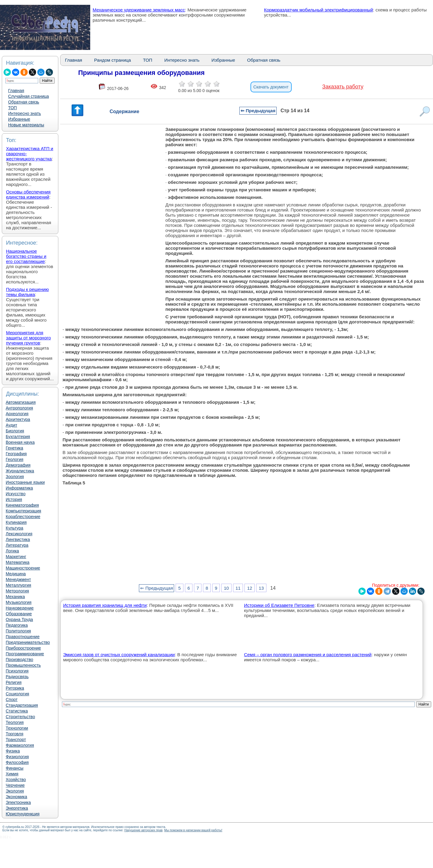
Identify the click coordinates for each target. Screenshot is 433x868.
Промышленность (23, 665)
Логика (12, 551)
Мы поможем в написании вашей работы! (193, 830)
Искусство (16, 494)
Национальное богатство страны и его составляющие (26, 256)
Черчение (15, 785)
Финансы (15, 768)
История (14, 499)
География (16, 454)
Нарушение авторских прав (143, 830)
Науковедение (20, 608)
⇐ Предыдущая (258, 111)
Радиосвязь (17, 677)
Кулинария (16, 522)
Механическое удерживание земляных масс (139, 10)
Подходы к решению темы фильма (27, 292)
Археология (17, 414)
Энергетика (17, 808)
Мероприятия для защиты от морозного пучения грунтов (28, 338)
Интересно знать (25, 113)
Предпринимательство (28, 642)
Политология (18, 631)
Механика (15, 597)
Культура (14, 528)
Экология (15, 791)
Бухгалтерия (18, 437)
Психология (17, 671)
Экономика (16, 797)
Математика (18, 562)
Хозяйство (16, 780)
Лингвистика (18, 539)
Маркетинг (16, 557)
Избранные (19, 119)
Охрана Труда (19, 619)
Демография (18, 465)
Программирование (25, 654)
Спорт (12, 700)
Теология (15, 722)
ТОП (12, 108)
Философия (17, 762)
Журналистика (20, 471)
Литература (17, 545)
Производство (19, 659)
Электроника (18, 802)
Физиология (17, 757)
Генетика (14, 448)
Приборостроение (23, 648)
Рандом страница (112, 60)
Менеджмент (18, 579)
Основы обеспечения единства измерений (28, 194)
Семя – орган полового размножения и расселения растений (308, 655)
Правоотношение (23, 637)
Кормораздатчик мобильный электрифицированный (319, 10)
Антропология (19, 408)
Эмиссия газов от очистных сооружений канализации (119, 655)
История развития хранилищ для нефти (105, 605)
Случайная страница (29, 96)
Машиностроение (23, 568)
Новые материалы (26, 125)
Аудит (11, 425)
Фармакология (20, 745)
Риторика (15, 688)
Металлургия (18, 585)
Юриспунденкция (23, 814)
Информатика (19, 488)
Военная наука (20, 442)
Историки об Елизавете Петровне (279, 605)
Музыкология (19, 602)
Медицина (16, 574)
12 (250, 588)
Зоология (15, 477)
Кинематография (22, 505)
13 (261, 588)
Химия (12, 774)
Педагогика (17, 625)
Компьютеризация (23, 511)
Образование (19, 614)
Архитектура (18, 419)
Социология (17, 694)
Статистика (17, 711)
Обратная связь (24, 102)
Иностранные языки (25, 482)
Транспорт (16, 740)
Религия (14, 682)
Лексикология (19, 534)
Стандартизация (22, 705)
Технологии (17, 728)
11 (238, 588)
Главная (16, 91)
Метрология (17, 591)
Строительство (20, 717)
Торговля (14, 734)
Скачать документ (271, 87)
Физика (13, 751)
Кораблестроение (23, 517)
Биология (15, 431)
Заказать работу (343, 87)
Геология (15, 459)
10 (227, 588)
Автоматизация (21, 402)
